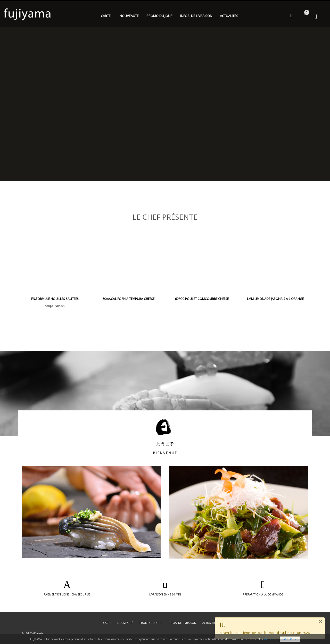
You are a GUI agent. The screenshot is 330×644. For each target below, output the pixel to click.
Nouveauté (129, 16)
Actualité (209, 623)
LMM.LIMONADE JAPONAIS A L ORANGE (275, 299)
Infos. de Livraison (196, 16)
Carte (106, 16)
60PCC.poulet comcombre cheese (202, 299)
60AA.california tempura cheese (128, 299)
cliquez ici (270, 639)
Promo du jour (159, 16)
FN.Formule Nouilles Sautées (55, 299)
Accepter (290, 639)
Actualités (229, 16)
